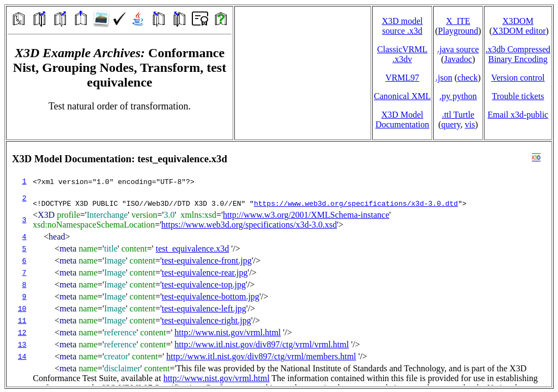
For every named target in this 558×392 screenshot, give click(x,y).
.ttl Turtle (458, 115)
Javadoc (458, 59)
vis (470, 124)
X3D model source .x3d (402, 26)
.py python (458, 96)
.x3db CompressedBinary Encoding (518, 54)
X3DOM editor (519, 31)
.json (444, 78)
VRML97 (402, 78)
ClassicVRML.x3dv (402, 54)
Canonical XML (402, 96)
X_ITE (458, 21)
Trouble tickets (518, 96)
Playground (458, 31)
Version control (518, 78)
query (451, 124)
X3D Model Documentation (402, 120)
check (467, 78)
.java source (458, 49)
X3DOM (518, 21)
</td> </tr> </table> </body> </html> (279, 264)
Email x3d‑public (518, 115)
